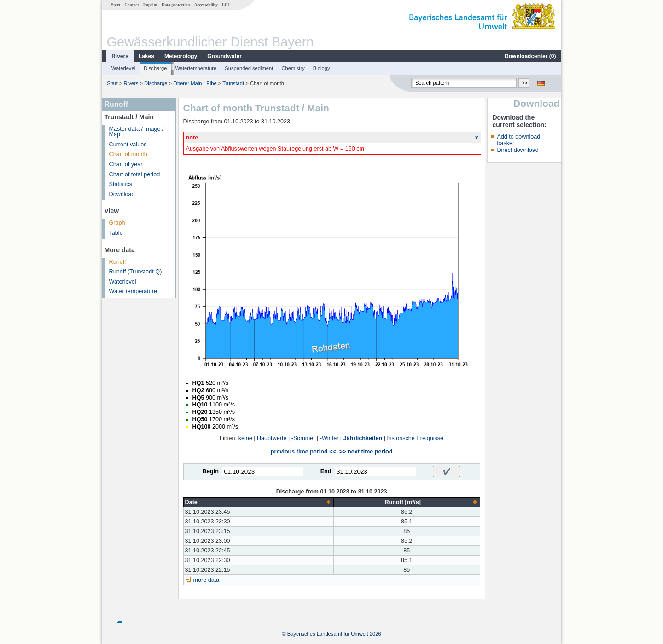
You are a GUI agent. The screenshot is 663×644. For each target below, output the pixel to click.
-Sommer (303, 438)
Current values (128, 145)
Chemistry (293, 68)
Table (116, 233)
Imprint (150, 5)
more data (206, 580)
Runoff (118, 262)
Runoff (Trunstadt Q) (136, 272)
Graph (117, 223)
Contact (131, 5)
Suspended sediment (249, 68)
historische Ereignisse (416, 438)
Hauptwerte (272, 438)
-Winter (329, 438)
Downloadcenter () (530, 56)
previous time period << (303, 452)
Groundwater (224, 56)
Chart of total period (135, 174)
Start (116, 5)
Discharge (155, 68)
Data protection (176, 5)
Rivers (120, 56)
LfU (226, 5)
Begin (211, 471)
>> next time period (366, 452)
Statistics (121, 184)
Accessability (206, 5)
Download (122, 194)
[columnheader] (258, 502)
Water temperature (133, 291)
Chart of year (126, 164)
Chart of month (128, 154)
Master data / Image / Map (137, 132)
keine (245, 438)
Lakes (146, 56)
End (326, 471)
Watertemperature (196, 68)
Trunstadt (233, 83)
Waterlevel (123, 68)
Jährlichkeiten (363, 438)
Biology (322, 68)
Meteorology (181, 56)
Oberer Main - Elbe (195, 83)
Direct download (518, 150)
